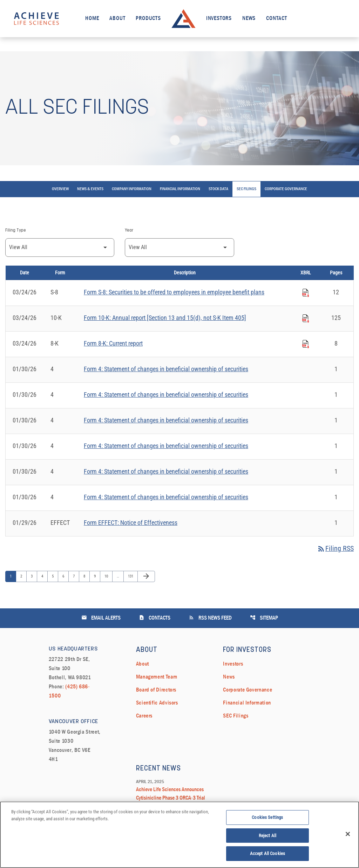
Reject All (267, 837)
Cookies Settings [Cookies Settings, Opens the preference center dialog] (267, 819)
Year (129, 232)
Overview (60, 191)
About (117, 19)
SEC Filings (246, 191)
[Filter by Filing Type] (60, 249)
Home (92, 19)
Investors (219, 19)
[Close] (348, 835)
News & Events (90, 191)
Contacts (155, 619)
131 (131, 578)
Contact (277, 19)
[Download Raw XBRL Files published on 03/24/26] (306, 293)
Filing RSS (335, 550)
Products (148, 19)
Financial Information (180, 191)
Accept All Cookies (267, 855)
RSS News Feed (210, 619)
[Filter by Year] (179, 249)
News (249, 19)
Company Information (132, 191)
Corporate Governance (286, 191)
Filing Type (16, 232)
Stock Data (218, 191)
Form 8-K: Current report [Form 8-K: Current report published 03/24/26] (113, 345)
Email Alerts (101, 619)
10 (108, 578)
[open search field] (339, 18)
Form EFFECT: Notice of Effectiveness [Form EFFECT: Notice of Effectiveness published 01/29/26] (131, 524)
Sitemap (264, 619)
